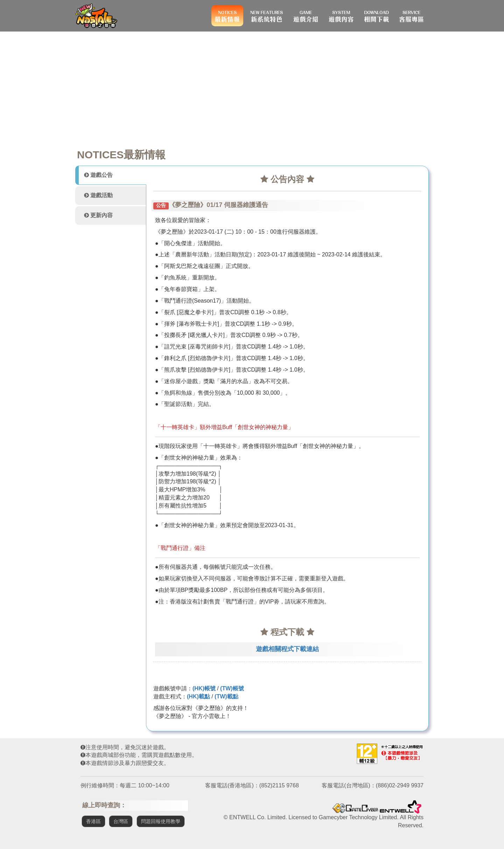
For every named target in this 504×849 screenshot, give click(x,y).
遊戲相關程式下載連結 (287, 649)
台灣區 (121, 821)
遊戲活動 (98, 195)
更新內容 (98, 215)
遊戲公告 (98, 175)
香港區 (93, 821)
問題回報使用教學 (161, 821)
